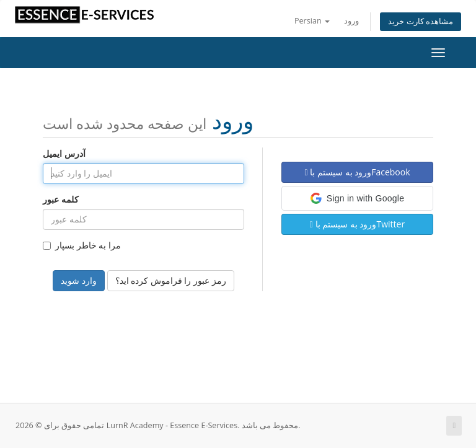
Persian (312, 21)
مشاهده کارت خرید (421, 21)
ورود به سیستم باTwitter (357, 224)
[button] (357, 198)
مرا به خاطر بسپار (82, 245)
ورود (351, 21)
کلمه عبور (61, 199)
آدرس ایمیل (64, 153)
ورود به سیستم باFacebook (357, 172)
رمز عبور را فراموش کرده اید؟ (171, 280)
